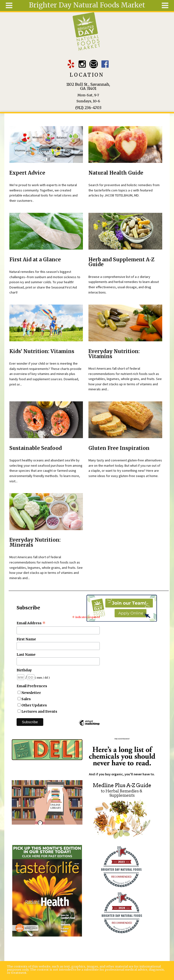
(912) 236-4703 (88, 108)
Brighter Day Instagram (82, 64)
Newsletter (31, 693)
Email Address (31, 623)
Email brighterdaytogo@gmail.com (94, 64)
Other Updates (34, 705)
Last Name (26, 655)
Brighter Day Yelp (71, 64)
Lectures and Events (39, 711)
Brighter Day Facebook (105, 64)
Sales (26, 699)
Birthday (24, 670)
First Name (26, 639)
